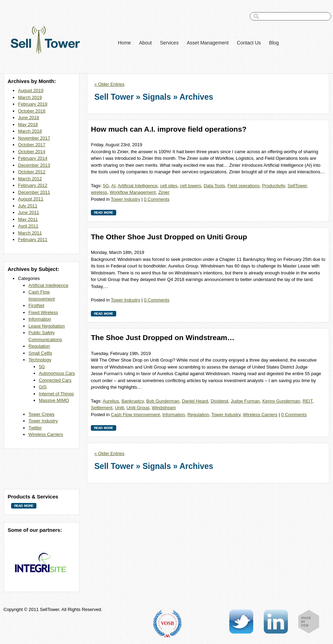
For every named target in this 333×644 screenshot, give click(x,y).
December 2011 (34, 192)
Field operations (244, 186)
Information (40, 319)
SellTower (297, 186)
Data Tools (214, 186)
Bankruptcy (133, 401)
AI (113, 186)
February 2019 (33, 104)
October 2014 (32, 152)
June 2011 (29, 212)
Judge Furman (245, 401)
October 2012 (32, 172)
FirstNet (36, 306)
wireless (99, 192)
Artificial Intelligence (48, 285)
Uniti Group (138, 408)
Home (124, 43)
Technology (40, 360)
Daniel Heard (195, 401)
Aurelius (111, 401)
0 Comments (157, 199)
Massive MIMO (54, 400)
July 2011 (28, 206)
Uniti (119, 408)
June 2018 (29, 118)
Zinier (164, 192)
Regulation (39, 346)
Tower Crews (41, 414)
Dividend (219, 401)
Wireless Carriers (46, 434)
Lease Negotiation (47, 326)
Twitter (35, 428)
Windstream (164, 408)
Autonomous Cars (57, 373)
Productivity (273, 186)
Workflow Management (133, 192)
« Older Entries (109, 84)
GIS (43, 387)
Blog (274, 43)
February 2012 (33, 185)
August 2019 (31, 90)
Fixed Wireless (43, 312)
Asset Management (208, 43)
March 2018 (30, 131)
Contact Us (249, 43)
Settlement (102, 408)
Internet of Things (56, 394)
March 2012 (30, 179)
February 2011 (33, 240)
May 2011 (28, 219)
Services (169, 43)
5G (42, 367)
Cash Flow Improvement (135, 415)
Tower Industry (43, 421)
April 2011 (28, 226)
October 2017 (32, 145)
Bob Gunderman (163, 401)
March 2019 (30, 97)
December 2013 (34, 165)
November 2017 (34, 138)
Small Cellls (40, 353)
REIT (307, 401)
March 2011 (30, 233)
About (146, 43)
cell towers (191, 186)
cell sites (169, 186)
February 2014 (33, 158)
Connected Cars (55, 380)
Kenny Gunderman (281, 401)
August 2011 (31, 199)
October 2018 (32, 111)
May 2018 (28, 125)
